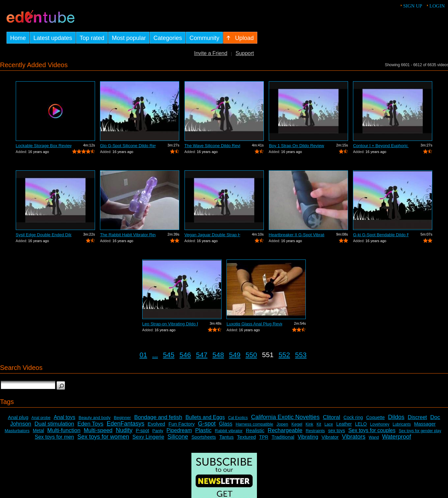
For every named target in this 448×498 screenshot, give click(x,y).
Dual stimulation (54, 424)
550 (251, 355)
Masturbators (17, 431)
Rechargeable (285, 430)
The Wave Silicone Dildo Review (212, 146)
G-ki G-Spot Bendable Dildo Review (381, 235)
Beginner (122, 418)
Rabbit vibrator (229, 431)
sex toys (336, 431)
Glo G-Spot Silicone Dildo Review (128, 146)
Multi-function (64, 430)
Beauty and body (95, 418)
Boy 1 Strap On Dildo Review (297, 146)
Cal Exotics (238, 418)
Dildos (396, 417)
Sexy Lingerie (148, 437)
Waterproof (397, 437)
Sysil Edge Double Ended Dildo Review (44, 235)
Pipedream (179, 430)
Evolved (156, 424)
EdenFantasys (125, 424)
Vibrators (354, 437)
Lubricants (402, 424)
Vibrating (308, 437)
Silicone (178, 437)
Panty (158, 431)
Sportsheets (204, 437)
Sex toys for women (103, 437)
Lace (329, 424)
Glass (226, 424)
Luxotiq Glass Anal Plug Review (254, 324)
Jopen (282, 424)
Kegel (297, 424)
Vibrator (330, 437)
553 (301, 355)
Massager (425, 424)
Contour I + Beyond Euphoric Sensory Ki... (381, 146)
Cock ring (353, 417)
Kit (319, 424)
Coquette (375, 417)
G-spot (207, 424)
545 (169, 355)
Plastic (204, 430)
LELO (361, 424)
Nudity (124, 430)
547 (202, 355)
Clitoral (331, 417)
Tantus (226, 437)
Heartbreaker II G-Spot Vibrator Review (297, 235)
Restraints (315, 431)
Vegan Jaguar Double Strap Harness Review (212, 235)
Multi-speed (98, 430)
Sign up (413, 6)
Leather (344, 424)
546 (185, 355)
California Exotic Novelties (285, 417)
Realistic (255, 430)
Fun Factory (182, 424)
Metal (38, 431)
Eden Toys (90, 424)
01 (143, 355)
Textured (246, 437)
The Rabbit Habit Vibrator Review (128, 235)
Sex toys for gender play (420, 431)
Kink (310, 424)
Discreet (417, 417)
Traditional (283, 437)
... (155, 355)
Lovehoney (380, 424)
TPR (264, 437)
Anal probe (41, 418)
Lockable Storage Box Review (44, 146)
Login (437, 6)
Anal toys (65, 417)
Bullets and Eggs (205, 417)
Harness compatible (254, 424)
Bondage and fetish (158, 417)
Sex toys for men (54, 437)
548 (218, 355)
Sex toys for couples (372, 430)
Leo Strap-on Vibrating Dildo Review (170, 324)
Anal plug (18, 417)
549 (235, 355)
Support (245, 53)
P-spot (142, 431)
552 (284, 355)
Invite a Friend (211, 53)
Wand (374, 437)
